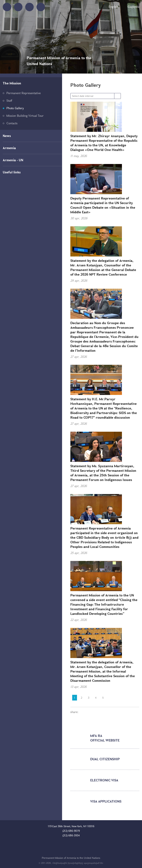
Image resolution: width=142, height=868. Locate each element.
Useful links (12, 172)
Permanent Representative (24, 93)
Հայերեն (133, 7)
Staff (9, 100)
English (113, 7)
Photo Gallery (15, 108)
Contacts (12, 123)
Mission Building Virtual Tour (25, 116)
